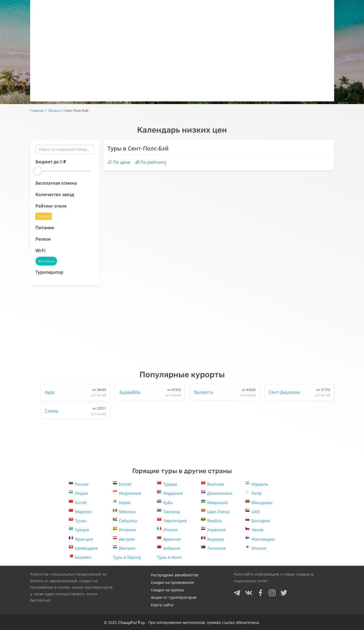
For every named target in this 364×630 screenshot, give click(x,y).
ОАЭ (252, 511)
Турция (167, 484)
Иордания (170, 493)
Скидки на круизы (167, 590)
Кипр (253, 493)
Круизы (248, 8)
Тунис (78, 520)
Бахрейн (80, 557)
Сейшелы (125, 520)
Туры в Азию (169, 557)
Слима (75, 411)
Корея (122, 502)
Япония (256, 548)
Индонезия (127, 493)
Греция (79, 529)
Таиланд (168, 511)
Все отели (46, 261)
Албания (169, 548)
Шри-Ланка (215, 511)
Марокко (80, 511)
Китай (78, 502)
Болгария (257, 520)
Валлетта (225, 392)
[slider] (38, 171)
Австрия (124, 539)
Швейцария (83, 548)
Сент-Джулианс (299, 392)
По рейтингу (151, 162)
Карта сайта (162, 605)
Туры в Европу (127, 557)
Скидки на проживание (172, 582)
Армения (169, 539)
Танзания (213, 548)
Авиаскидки (176, 8)
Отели (215, 8)
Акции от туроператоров (174, 597)
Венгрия (124, 548)
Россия (79, 484)
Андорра (213, 539)
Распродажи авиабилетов (175, 575)
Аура (75, 392)
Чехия (254, 529)
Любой (44, 216)
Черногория (172, 520)
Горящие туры (128, 8)
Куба (165, 502)
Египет (122, 484)
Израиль (257, 484)
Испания (124, 529)
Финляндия (260, 539)
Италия (167, 529)
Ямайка (211, 520)
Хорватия (213, 529)
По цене (119, 162)
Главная (37, 110)
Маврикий (214, 502)
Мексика (124, 511)
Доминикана (217, 493)
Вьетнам (213, 484)
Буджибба (150, 392)
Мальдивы (259, 502)
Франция (81, 539)
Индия (78, 493)
